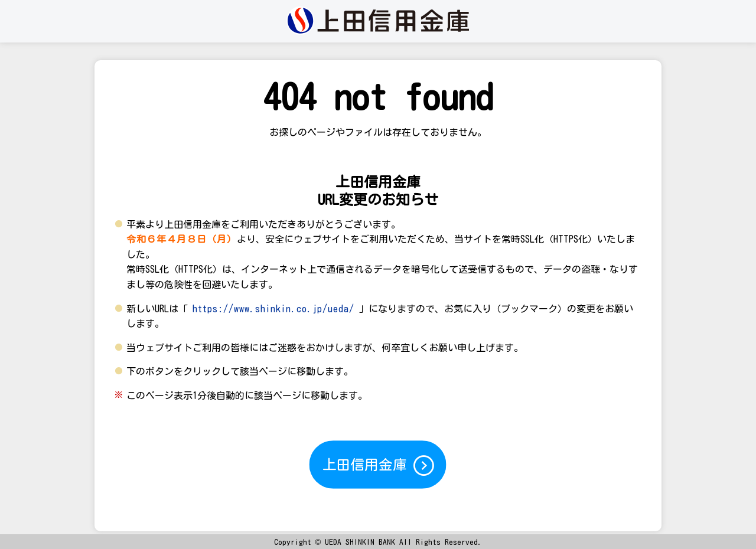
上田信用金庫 (379, 465)
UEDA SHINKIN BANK (360, 542)
